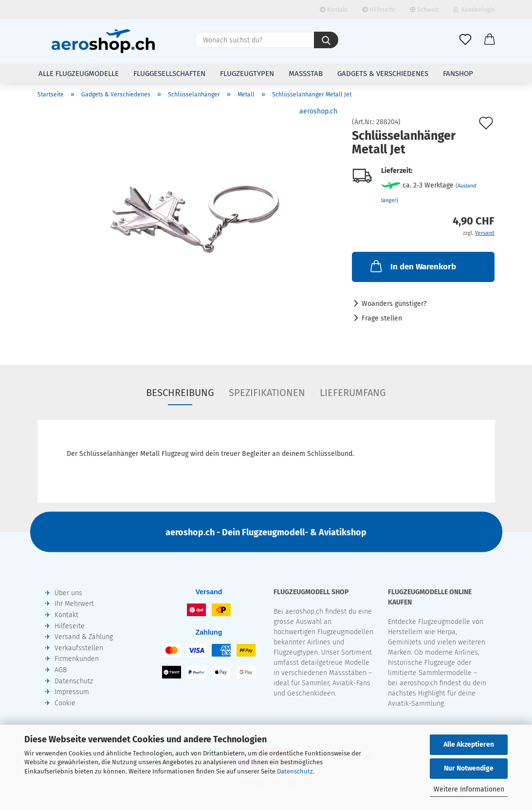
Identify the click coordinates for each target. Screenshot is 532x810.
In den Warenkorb (412, 266)
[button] (490, 40)
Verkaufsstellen (79, 648)
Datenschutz (295, 771)
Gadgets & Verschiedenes (383, 74)
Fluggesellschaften (169, 74)
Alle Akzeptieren (469, 744)
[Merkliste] (465, 40)
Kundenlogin (474, 10)
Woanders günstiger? (394, 304)
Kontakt (334, 10)
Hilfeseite (379, 10)
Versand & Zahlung (84, 637)
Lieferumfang (353, 393)
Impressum (72, 692)
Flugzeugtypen (247, 74)
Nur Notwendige (469, 768)
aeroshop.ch (318, 111)
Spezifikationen (267, 393)
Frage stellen (382, 318)
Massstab (306, 74)
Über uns (68, 593)
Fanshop (458, 74)
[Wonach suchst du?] (326, 40)
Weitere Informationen (469, 789)
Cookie (65, 703)
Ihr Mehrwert (74, 604)
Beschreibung (180, 393)
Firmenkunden (77, 659)
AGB (61, 670)
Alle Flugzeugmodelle (79, 74)
